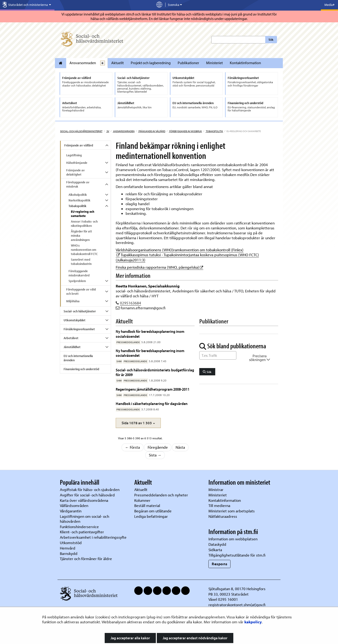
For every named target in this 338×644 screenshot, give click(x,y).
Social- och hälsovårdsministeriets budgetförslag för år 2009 (155, 372)
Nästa (180, 447)
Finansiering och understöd (81, 369)
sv (108, 131)
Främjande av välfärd (152, 131)
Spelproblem (77, 281)
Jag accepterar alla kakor (130, 638)
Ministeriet (214, 63)
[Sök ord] (218, 355)
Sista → (155, 455)
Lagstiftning (74, 155)
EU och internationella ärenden (78, 358)
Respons (220, 564)
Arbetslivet (71, 338)
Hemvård (68, 548)
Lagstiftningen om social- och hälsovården (84, 519)
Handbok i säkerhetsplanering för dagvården (152, 403)
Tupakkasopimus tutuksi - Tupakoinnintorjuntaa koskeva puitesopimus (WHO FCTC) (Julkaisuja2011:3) (187, 257)
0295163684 (131, 303)
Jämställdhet (72, 347)
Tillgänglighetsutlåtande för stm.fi (237, 555)
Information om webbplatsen (233, 539)
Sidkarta (215, 550)
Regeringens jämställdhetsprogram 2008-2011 (153, 389)
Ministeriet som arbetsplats (232, 511)
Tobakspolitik (214, 131)
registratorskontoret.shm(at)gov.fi (237, 605)
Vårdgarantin (71, 511)
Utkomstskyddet (75, 320)
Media (329, 5)
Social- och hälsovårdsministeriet (81, 131)
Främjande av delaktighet (75, 172)
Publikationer (188, 63)
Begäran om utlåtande (153, 511)
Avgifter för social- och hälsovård (87, 495)
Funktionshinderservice (79, 527)
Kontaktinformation (245, 63)
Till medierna (219, 505)
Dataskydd (217, 544)
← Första (133, 447)
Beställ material (147, 505)
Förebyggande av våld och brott (81, 291)
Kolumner (142, 500)
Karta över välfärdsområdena (84, 500)
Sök (271, 39)
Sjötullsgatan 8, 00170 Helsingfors (237, 589)
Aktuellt (117, 63)
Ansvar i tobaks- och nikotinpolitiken (84, 224)
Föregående (158, 447)
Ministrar (216, 489)
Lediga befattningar (151, 516)
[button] (138, 423)
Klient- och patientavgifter (82, 532)
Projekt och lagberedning (151, 63)
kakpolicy (253, 622)
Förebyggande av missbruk (185, 131)
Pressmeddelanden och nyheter (161, 495)
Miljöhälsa (73, 301)
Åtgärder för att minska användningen (81, 236)
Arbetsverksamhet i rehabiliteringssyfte (94, 537)
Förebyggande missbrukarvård (79, 273)
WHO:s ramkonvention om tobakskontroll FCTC (84, 250)
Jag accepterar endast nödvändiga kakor (195, 638)
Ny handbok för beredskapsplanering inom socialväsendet (150, 334)
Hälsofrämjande (77, 163)
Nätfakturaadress (223, 516)
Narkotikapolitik (79, 200)
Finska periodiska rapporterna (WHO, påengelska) (159, 267)
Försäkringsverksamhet (79, 329)
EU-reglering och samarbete (83, 214)
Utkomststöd (71, 543)
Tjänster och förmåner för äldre (86, 559)
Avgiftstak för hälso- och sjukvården (90, 489)
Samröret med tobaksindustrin (81, 262)
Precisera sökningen (260, 358)
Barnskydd (69, 553)
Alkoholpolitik (78, 195)
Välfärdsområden (74, 505)
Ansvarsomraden (83, 63)
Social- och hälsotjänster (80, 311)
